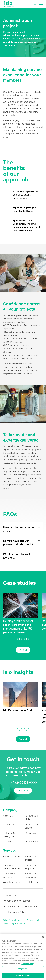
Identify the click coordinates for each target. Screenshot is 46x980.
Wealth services (11, 882)
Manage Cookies (23, 969)
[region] (23, 957)
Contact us (23, 791)
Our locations (32, 841)
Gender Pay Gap (12, 906)
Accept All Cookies (23, 976)
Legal (16, 895)
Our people (31, 833)
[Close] (43, 937)
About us (8, 816)
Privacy (7, 895)
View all (23, 650)
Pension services (12, 856)
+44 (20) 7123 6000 (23, 782)
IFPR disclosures (31, 906)
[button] (20, 639)
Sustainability (10, 824)
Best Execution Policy (14, 912)
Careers (7, 841)
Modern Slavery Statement (17, 901)
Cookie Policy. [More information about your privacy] (28, 964)
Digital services (33, 882)
